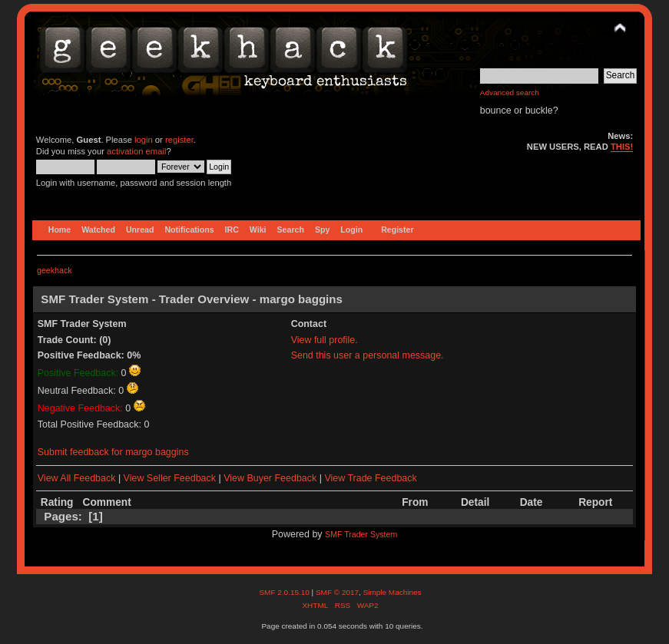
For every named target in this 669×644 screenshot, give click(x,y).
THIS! (622, 147)
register (179, 140)
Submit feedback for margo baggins (113, 452)
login (144, 140)
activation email (136, 151)
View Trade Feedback (370, 478)
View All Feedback (77, 478)
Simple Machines (392, 592)
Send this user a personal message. (368, 355)
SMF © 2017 (337, 592)
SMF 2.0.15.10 (285, 592)
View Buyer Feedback (270, 478)
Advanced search (510, 92)
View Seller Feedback (170, 478)
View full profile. (325, 340)
